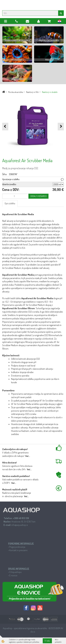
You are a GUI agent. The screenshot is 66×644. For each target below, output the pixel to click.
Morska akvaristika (16, 92)
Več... (28, 456)
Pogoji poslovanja (17, 547)
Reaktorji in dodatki (50, 92)
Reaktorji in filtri (32, 92)
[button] (61, 126)
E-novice (13, 575)
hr (59, 22)
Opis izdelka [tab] (10, 203)
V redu (47, 641)
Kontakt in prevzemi (18, 550)
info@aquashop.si (20, 525)
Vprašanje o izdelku (11, 179)
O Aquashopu (15, 572)
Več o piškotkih (58, 641)
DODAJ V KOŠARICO (38, 196)
